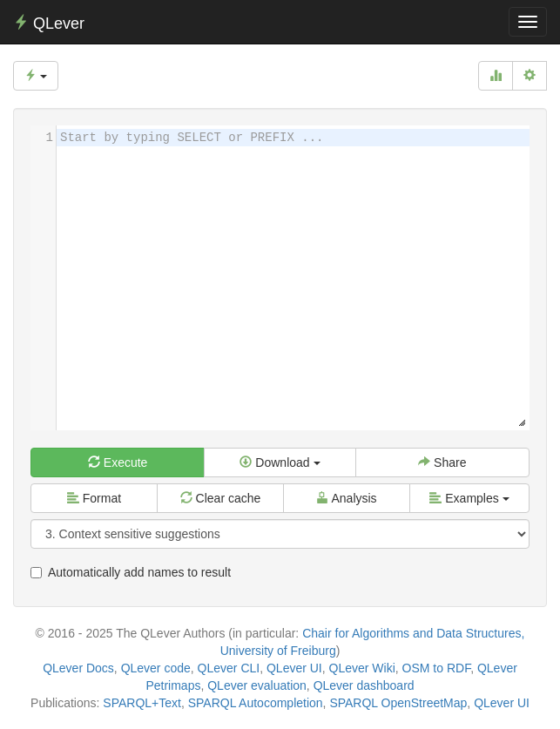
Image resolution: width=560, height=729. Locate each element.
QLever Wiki (362, 668)
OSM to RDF (437, 668)
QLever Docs (78, 668)
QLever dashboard (364, 685)
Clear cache (221, 498)
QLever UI (294, 668)
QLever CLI (229, 668)
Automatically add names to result (131, 572)
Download (280, 462)
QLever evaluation (257, 685)
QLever (49, 23)
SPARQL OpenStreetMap (398, 703)
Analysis (346, 498)
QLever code (156, 668)
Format (94, 498)
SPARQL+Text (142, 703)
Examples (469, 498)
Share (442, 462)
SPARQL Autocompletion (256, 703)
